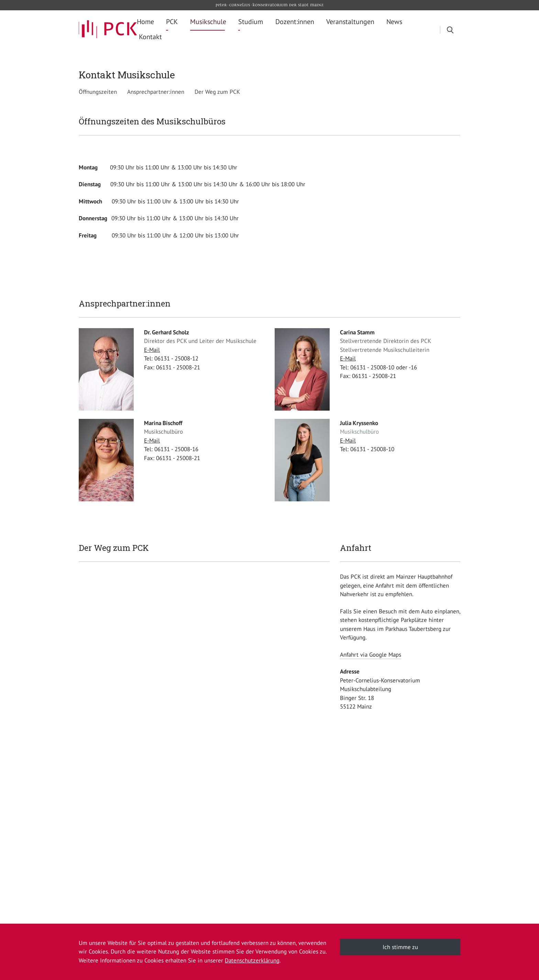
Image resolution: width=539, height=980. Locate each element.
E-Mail (152, 350)
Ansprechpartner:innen (156, 92)
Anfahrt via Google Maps (371, 655)
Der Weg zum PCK (217, 92)
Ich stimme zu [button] (400, 947)
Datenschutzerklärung (252, 960)
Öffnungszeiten (98, 92)
